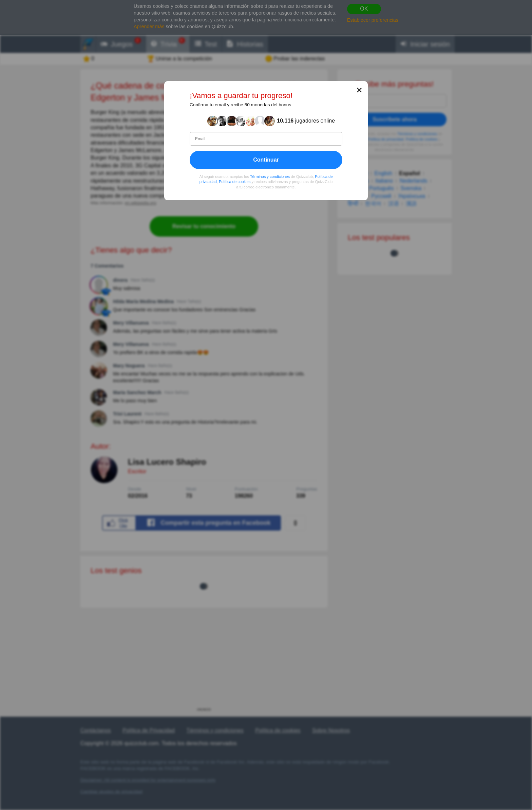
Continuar (266, 159)
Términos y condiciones (270, 176)
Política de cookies (235, 182)
